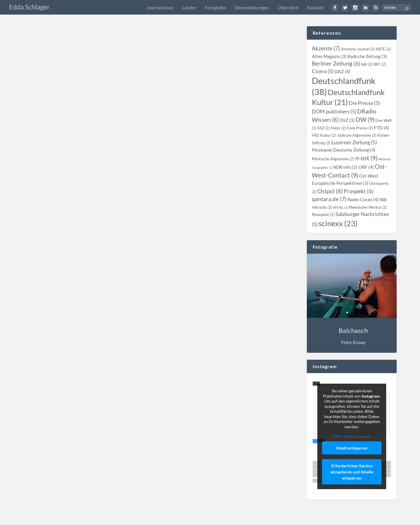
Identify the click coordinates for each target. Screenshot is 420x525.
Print (132, 276)
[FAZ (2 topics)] (323, 128)
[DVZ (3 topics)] (347, 120)
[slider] (94, 72)
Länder (189, 7)
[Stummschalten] (67, 81)
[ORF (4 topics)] (366, 167)
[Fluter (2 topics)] (338, 128)
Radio (121, 108)
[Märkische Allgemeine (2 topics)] (333, 159)
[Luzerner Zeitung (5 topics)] (354, 142)
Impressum (296, 518)
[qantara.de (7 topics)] (329, 199)
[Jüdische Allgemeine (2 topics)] (357, 135)
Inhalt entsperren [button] (352, 448)
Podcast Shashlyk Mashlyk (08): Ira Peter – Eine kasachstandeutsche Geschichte (222, 122)
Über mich (288, 7)
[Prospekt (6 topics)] (359, 191)
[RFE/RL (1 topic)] (340, 207)
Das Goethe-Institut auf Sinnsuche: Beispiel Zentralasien (90, 100)
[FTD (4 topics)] (381, 128)
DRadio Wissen (95, 427)
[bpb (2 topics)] (367, 64)
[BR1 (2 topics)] (380, 64)
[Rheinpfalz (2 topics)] (323, 215)
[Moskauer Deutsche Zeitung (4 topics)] (344, 150)
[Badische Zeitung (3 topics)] (367, 56)
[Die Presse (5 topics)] (364, 103)
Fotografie (215, 7)
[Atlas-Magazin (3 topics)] (329, 56)
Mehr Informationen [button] (352, 436)
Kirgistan (108, 108)
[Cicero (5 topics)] (323, 71)
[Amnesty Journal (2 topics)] (358, 49)
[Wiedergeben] (36, 81)
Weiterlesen (45, 152)
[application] (91, 81)
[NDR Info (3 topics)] (345, 167)
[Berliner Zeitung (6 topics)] (336, 64)
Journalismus (160, 7)
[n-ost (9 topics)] (366, 158)
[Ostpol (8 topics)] (330, 191)
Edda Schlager (46, 108)
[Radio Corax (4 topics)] (363, 199)
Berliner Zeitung (95, 276)
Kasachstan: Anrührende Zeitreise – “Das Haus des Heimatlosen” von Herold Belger (225, 204)
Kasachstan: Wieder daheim (59, 420)
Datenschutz (340, 518)
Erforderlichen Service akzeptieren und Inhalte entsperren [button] (352, 472)
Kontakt (315, 7)
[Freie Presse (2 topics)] (360, 128)
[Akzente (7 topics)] (326, 48)
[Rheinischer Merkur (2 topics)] (368, 207)
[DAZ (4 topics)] (342, 71)
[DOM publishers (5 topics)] (334, 112)
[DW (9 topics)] (365, 119)
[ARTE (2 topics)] (383, 49)
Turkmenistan (137, 108)
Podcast (249, 132)
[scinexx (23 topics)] (338, 223)
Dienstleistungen (252, 7)
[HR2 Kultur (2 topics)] (324, 135)
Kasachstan (91, 108)
